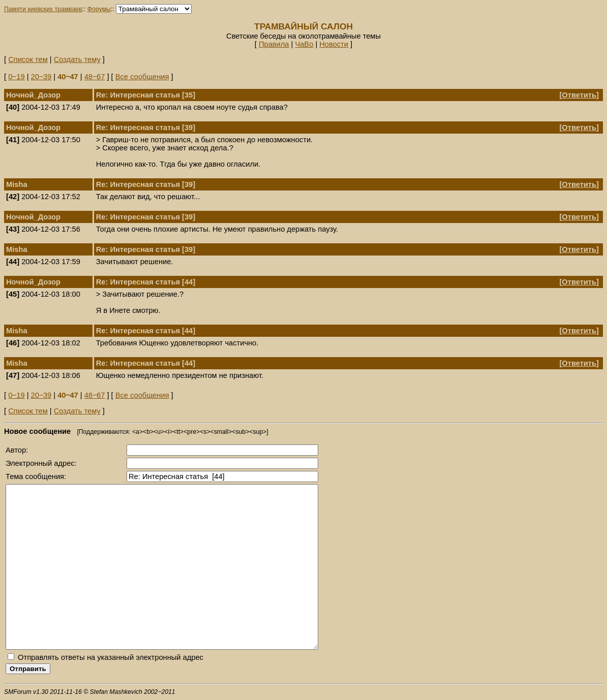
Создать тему (77, 59)
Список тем (28, 59)
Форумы (99, 9)
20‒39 (41, 77)
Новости (334, 44)
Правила (274, 44)
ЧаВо (304, 44)
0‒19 (16, 77)
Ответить (579, 95)
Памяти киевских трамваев (43, 9)
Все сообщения (142, 77)
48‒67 (95, 77)
